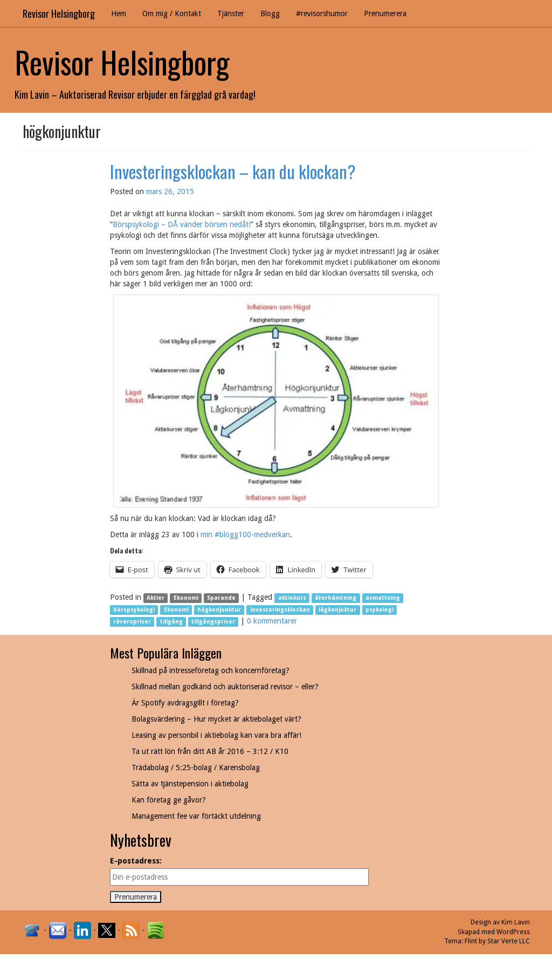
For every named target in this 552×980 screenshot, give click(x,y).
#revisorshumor (322, 13)
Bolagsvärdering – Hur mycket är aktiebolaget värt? (216, 719)
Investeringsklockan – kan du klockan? (233, 171)
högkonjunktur (219, 610)
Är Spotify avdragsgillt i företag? (185, 703)
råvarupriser (132, 622)
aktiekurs (292, 598)
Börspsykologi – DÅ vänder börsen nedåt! (182, 224)
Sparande (221, 598)
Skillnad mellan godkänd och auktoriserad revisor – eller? (225, 687)
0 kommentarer (272, 621)
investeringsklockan (280, 610)
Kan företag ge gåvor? (169, 800)
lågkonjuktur (337, 610)
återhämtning (336, 598)
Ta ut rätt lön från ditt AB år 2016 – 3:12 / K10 (210, 751)
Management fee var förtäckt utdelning (196, 816)
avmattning (383, 598)
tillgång (171, 622)
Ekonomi (186, 598)
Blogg (270, 13)
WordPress (513, 932)
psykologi (379, 610)
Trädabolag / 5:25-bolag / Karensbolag (196, 767)
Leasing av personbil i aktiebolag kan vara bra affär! (216, 735)
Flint (471, 941)
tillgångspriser (213, 622)
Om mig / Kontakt (172, 13)
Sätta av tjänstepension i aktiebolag (190, 784)
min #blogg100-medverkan (245, 534)
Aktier (156, 598)
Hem (119, 13)
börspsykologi (134, 610)
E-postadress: (136, 861)
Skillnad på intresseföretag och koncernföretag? (211, 670)
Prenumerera (385, 13)
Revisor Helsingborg (59, 13)
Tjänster (231, 13)
